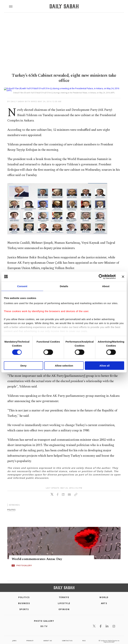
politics (11, 506)
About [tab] (106, 286)
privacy (30, 637)
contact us (67, 637)
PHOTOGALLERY (24, 561)
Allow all (105, 366)
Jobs (14, 637)
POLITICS (24, 593)
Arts (104, 599)
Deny (23, 366)
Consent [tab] (22, 286)
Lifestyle (64, 599)
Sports (24, 605)
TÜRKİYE (64, 593)
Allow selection (64, 366)
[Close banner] (123, 276)
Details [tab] (64, 286)
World (104, 593)
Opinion (64, 605)
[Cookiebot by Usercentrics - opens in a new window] (101, 276)
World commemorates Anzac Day (37, 555)
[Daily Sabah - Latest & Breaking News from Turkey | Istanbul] (64, 6)
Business (24, 599)
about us (48, 637)
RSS (84, 637)
